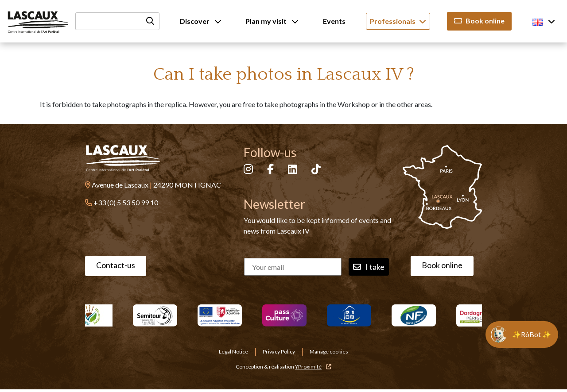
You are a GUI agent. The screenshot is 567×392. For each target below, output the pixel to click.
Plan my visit (272, 21)
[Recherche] (117, 21)
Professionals (398, 21)
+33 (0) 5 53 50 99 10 (126, 202)
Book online (479, 21)
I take (369, 267)
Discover (201, 21)
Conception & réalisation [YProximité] (283, 367)
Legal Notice (233, 352)
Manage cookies (329, 352)
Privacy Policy (279, 352)
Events (334, 21)
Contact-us (116, 265)
